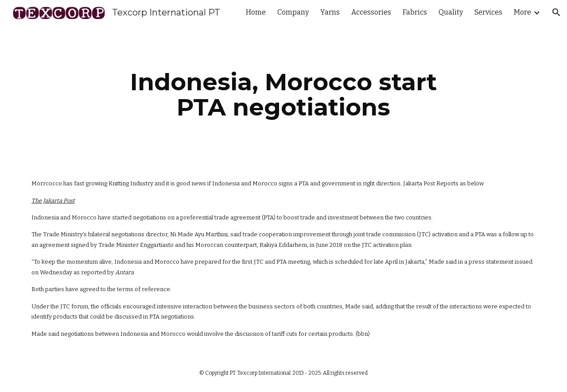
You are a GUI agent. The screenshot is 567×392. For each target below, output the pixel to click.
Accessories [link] (371, 12)
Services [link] (488, 12)
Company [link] (293, 12)
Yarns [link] (330, 12)
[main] (283, 94)
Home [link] (256, 12)
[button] (556, 12)
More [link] (522, 12)
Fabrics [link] (415, 12)
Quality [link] (451, 12)
